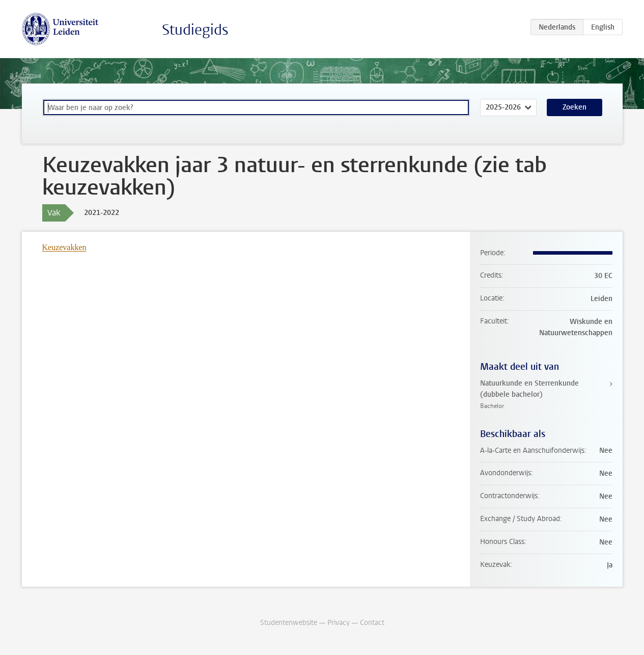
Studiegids (195, 30)
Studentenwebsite (289, 623)
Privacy (339, 623)
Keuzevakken (64, 247)
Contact (372, 623)
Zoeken (575, 107)
